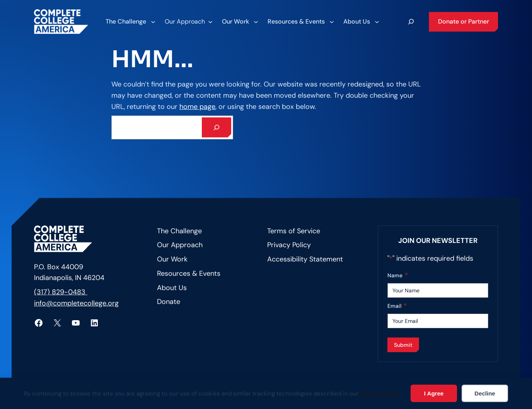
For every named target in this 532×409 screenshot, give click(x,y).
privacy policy (380, 394)
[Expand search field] (411, 22)
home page (197, 107)
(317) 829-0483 (61, 292)
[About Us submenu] (361, 22)
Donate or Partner (464, 21)
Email (397, 306)
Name (398, 276)
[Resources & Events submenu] (300, 22)
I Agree (434, 393)
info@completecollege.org (76, 303)
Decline (485, 393)
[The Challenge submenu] (130, 22)
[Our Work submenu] (240, 22)
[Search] (217, 127)
